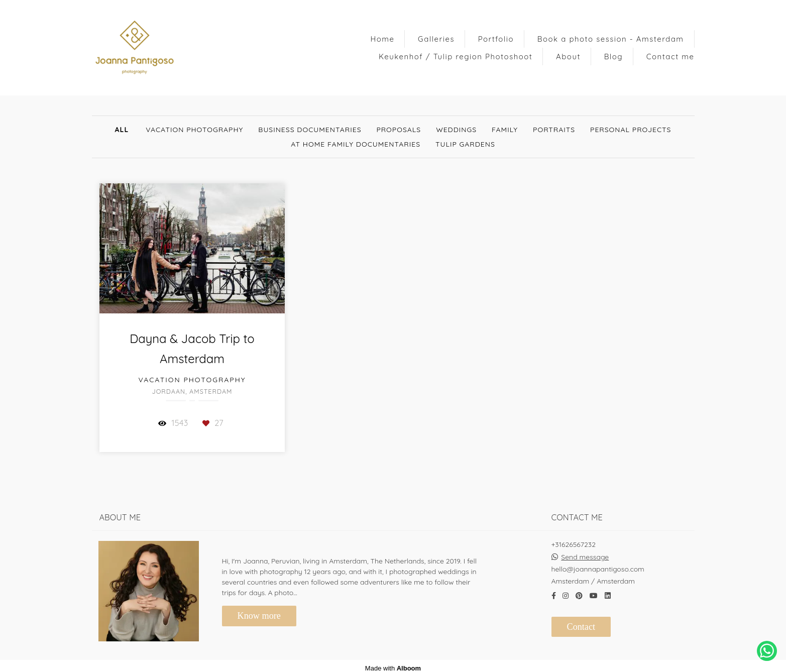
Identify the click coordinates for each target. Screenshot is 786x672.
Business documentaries (310, 130)
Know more (259, 611)
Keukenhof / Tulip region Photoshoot (456, 57)
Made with (393, 664)
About (568, 57)
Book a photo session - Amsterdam (611, 39)
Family (505, 130)
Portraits (554, 130)
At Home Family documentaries (356, 144)
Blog (613, 57)
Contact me (670, 57)
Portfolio (496, 39)
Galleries (436, 39)
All (122, 130)
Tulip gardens (465, 144)
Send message (585, 552)
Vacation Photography (194, 130)
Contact (581, 622)
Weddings (456, 130)
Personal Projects (631, 130)
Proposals (399, 130)
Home (382, 39)
